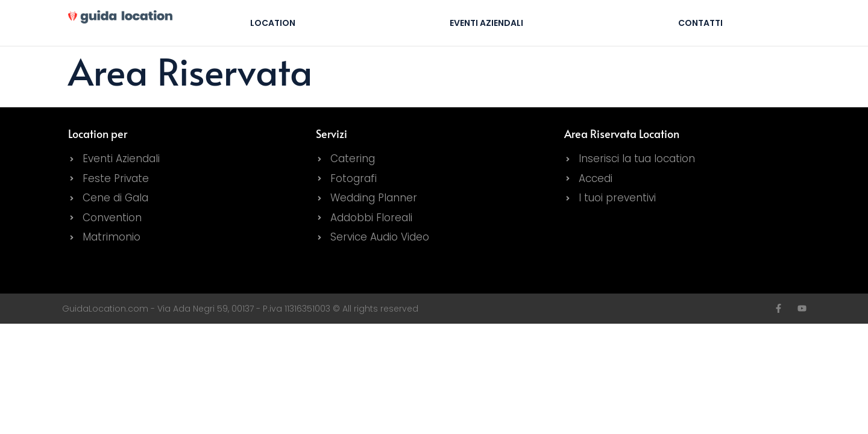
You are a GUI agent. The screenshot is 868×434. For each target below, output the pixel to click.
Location (273, 23)
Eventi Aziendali (486, 23)
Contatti (700, 23)
